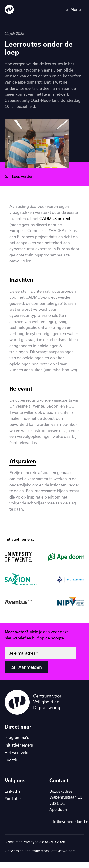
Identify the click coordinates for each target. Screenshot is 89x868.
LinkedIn (12, 791)
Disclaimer (13, 842)
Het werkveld (17, 753)
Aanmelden (30, 667)
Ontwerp (12, 851)
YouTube (13, 798)
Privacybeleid (33, 842)
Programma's (17, 737)
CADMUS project (55, 218)
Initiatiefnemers (19, 745)
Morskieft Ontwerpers (58, 851)
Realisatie (32, 851)
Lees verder (22, 176)
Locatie (11, 760)
